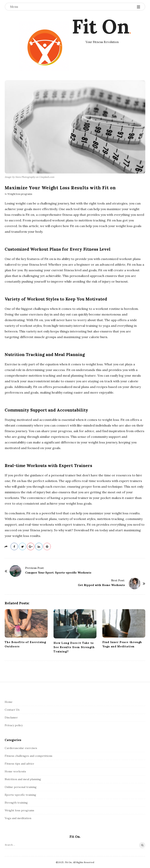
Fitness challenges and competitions (29, 756)
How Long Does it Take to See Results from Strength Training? (74, 647)
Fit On (101, 26)
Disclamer (11, 717)
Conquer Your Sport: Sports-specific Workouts (58, 573)
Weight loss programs (20, 194)
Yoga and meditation (18, 818)
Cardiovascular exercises (21, 748)
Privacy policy (14, 725)
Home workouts (15, 771)
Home (9, 702)
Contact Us (12, 710)
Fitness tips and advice (19, 764)
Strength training (16, 803)
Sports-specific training (20, 795)
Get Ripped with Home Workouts (101, 585)
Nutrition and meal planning (23, 779)
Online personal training (21, 787)
